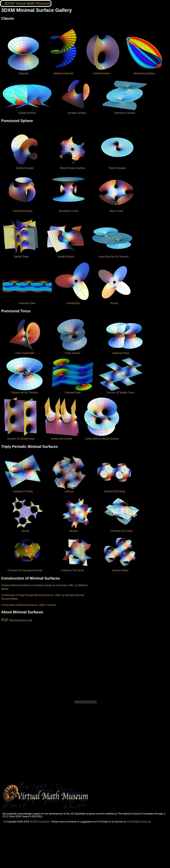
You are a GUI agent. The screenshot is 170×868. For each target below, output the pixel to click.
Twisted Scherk (66, 255)
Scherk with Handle (61, 437)
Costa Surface (72, 352)
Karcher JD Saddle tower (21, 437)
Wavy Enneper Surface (72, 167)
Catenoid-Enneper (23, 210)
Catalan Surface (27, 111)
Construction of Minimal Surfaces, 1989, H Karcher (29, 605)
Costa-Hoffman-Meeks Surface (102, 437)
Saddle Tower (21, 255)
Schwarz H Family (23, 490)
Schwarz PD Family (115, 490)
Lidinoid (69, 490)
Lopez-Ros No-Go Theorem (113, 255)
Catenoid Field (72, 391)
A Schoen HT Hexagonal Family (25, 569)
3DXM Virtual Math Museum (27, 3)
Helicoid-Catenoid (63, 72)
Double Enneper (25, 167)
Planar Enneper (117, 167)
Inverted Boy (73, 302)
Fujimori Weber (120, 569)
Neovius (74, 530)
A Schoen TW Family (72, 569)
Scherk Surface (102, 72)
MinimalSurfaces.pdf (21, 620)
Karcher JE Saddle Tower (121, 391)
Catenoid (23, 72)
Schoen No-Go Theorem (25, 391)
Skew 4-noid (116, 210)
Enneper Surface (77, 111)
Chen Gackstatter (25, 352)
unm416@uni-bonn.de (139, 822)
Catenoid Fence (121, 352)
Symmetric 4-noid (68, 210)
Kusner (114, 302)
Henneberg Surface (144, 72)
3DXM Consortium (40, 822)
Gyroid (25, 530)
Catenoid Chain (27, 302)
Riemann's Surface (125, 111)
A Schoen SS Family (121, 530)
